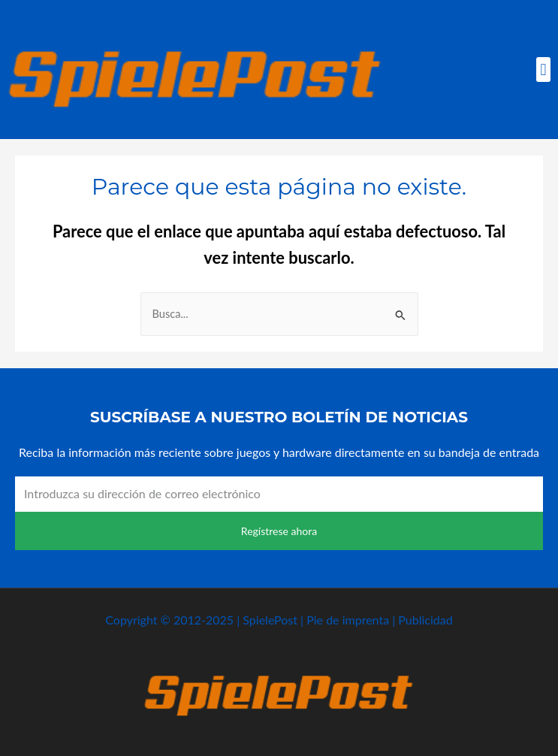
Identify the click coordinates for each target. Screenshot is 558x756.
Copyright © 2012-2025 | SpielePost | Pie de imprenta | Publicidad (279, 620)
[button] (543, 70)
